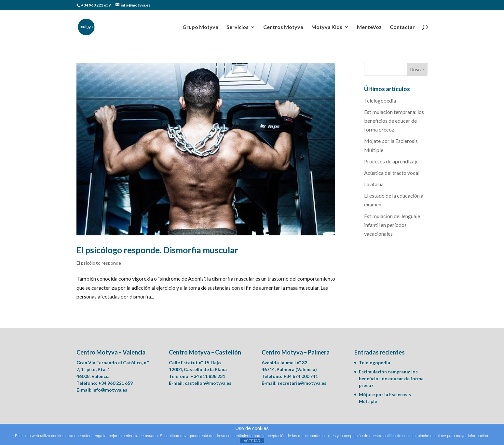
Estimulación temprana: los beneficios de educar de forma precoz (394, 121)
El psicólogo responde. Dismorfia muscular (157, 250)
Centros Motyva (283, 27)
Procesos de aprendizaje (391, 161)
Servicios (238, 27)
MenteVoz (369, 27)
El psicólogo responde (99, 263)
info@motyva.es (110, 390)
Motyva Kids (327, 27)
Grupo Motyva (200, 27)
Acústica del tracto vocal (392, 173)
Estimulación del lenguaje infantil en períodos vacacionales (392, 225)
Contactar (402, 27)
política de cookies (399, 436)
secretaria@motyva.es (302, 383)
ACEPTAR (252, 441)
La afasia (374, 184)
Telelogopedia (380, 100)
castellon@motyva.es (208, 383)
